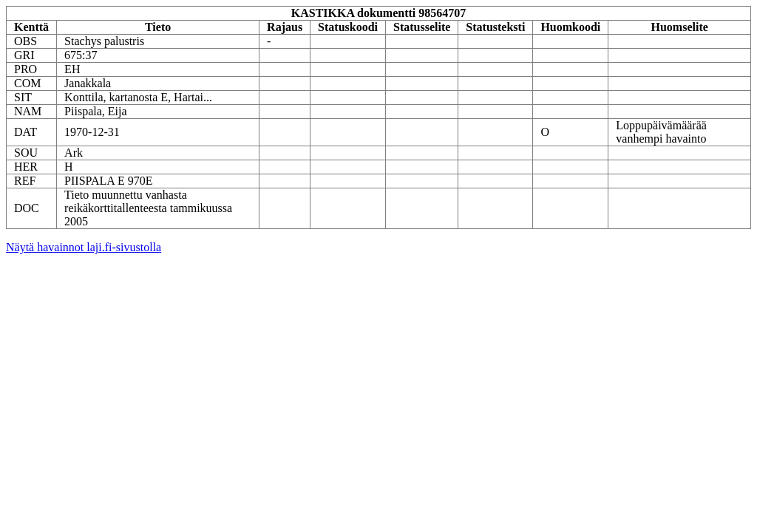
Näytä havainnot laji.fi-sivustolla (84, 247)
